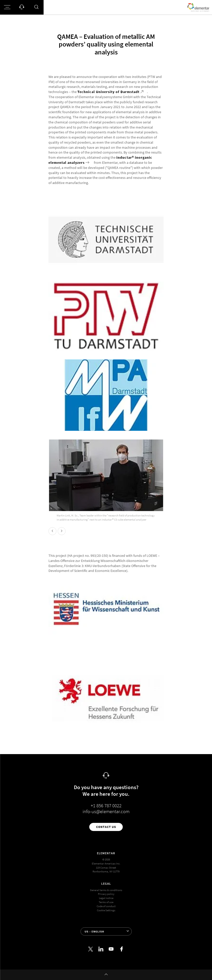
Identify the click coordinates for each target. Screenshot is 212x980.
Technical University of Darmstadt (108, 92)
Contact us (106, 827)
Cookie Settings (106, 910)
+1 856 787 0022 (106, 806)
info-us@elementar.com (106, 811)
